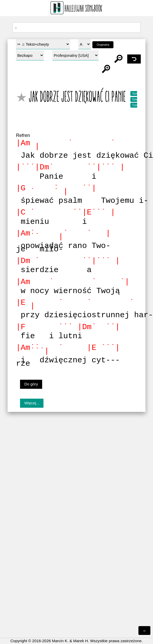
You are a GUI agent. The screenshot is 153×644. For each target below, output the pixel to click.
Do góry (31, 384)
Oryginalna (103, 45)
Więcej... (32, 403)
